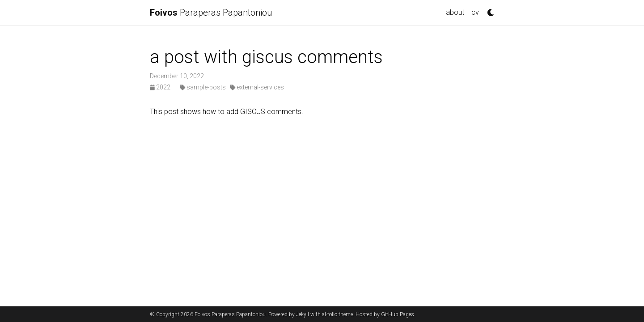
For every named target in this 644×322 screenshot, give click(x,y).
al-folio (330, 314)
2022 (161, 87)
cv (475, 12)
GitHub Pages (398, 314)
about (455, 12)
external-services (257, 87)
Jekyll (303, 314)
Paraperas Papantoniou (211, 13)
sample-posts (203, 87)
